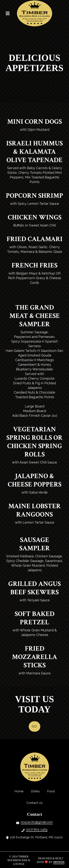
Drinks (36, 791)
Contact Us (36, 803)
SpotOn (59, 862)
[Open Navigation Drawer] (8, 13)
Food (52, 791)
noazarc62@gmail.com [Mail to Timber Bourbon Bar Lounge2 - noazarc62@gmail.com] (37, 822)
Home (20, 791)
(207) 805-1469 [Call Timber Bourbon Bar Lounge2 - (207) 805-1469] (37, 829)
